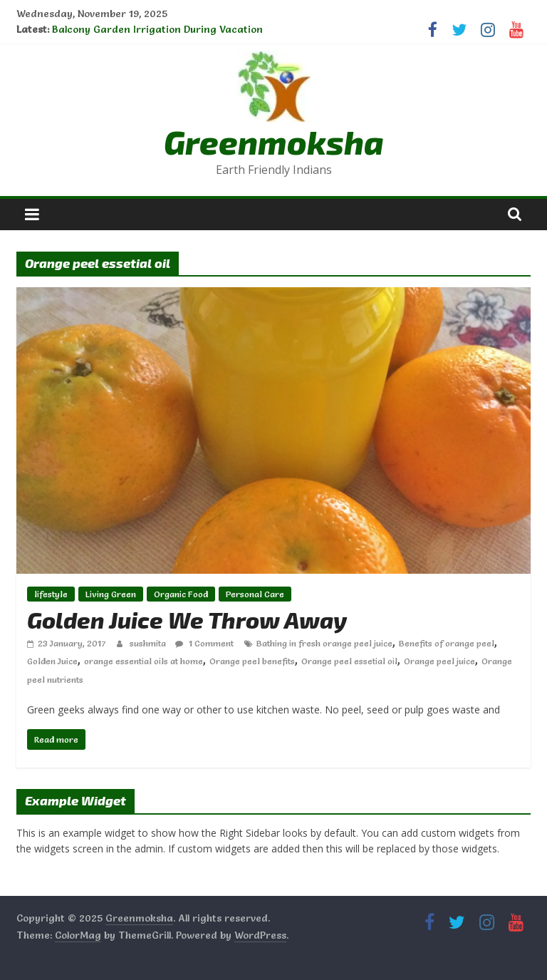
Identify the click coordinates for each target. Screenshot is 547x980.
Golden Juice (52, 661)
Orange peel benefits (252, 661)
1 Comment (204, 643)
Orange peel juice (439, 661)
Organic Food (181, 594)
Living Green (111, 594)
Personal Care (255, 594)
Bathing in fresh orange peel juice (324, 643)
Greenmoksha (274, 141)
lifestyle (51, 594)
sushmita (149, 643)
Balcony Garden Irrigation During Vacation (157, 29)
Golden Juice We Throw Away (187, 619)
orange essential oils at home (144, 661)
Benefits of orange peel (447, 643)
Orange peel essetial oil (349, 661)
